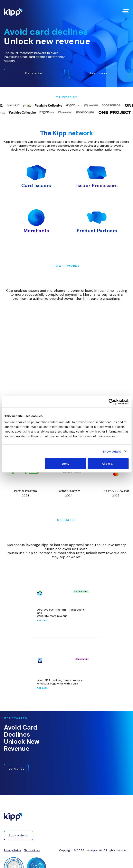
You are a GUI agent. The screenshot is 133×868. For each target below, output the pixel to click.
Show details (112, 451)
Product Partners (97, 231)
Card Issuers (36, 186)
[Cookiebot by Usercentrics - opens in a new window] (111, 402)
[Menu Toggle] (126, 11)
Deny (66, 464)
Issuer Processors (97, 186)
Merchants (36, 231)
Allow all (108, 464)
